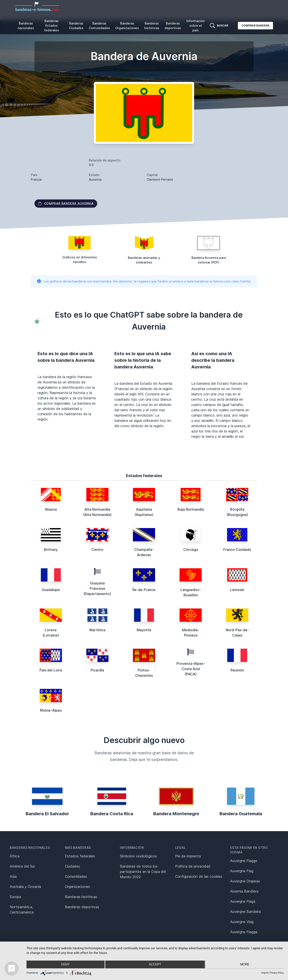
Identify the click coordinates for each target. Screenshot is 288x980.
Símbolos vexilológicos (138, 856)
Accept (155, 965)
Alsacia (51, 509)
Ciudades (72, 866)
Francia (36, 179)
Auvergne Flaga (243, 901)
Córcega (191, 550)
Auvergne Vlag (242, 922)
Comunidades (76, 876)
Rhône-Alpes (51, 710)
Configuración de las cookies (199, 876)
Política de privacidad (193, 866)
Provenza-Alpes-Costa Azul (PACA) (191, 669)
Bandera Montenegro (176, 814)
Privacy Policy (277, 973)
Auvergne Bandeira (245, 912)
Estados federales (80, 856)
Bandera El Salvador (47, 814)
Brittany (51, 550)
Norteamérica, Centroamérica (22, 910)
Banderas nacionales (26, 26)
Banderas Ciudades (76, 26)
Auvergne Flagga (244, 932)
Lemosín (237, 590)
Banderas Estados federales (52, 26)
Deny (65, 965)
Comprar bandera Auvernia (66, 204)
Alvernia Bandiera (244, 891)
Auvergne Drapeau (245, 881)
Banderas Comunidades (99, 26)
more (245, 965)
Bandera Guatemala (241, 814)
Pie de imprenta (188, 856)
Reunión (237, 670)
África (15, 856)
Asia (13, 876)
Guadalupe (51, 590)
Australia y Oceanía (25, 887)
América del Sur (22, 866)
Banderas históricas (152, 26)
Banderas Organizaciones (127, 26)
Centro (97, 550)
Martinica (97, 630)
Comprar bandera (255, 26)
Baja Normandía (191, 509)
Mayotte (144, 630)
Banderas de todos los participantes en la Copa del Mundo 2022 (143, 872)
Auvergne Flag (242, 871)
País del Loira (51, 670)
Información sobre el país (195, 26)
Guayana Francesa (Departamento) (97, 588)
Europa (15, 897)
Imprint (265, 973)
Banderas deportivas (173, 26)
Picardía (97, 670)
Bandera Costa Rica (112, 814)
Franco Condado (237, 550)
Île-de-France (144, 590)
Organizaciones (77, 887)
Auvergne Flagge (244, 861)
